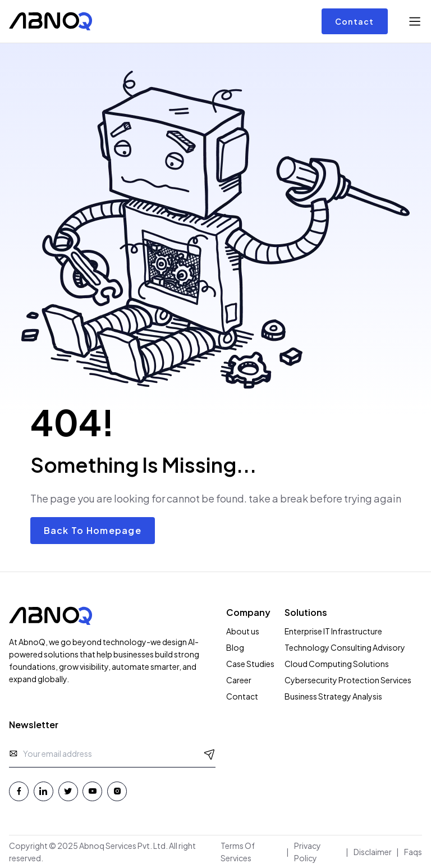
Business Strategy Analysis (333, 696)
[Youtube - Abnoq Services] (92, 791)
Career (239, 680)
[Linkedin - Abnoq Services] (43, 791)
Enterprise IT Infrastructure (333, 631)
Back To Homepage (93, 530)
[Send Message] (210, 754)
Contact (355, 21)
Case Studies (250, 664)
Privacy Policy (308, 852)
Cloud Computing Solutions (337, 664)
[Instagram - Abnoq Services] (117, 791)
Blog (235, 647)
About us (243, 631)
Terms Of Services (238, 852)
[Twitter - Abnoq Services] (68, 791)
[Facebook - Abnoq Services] (19, 791)
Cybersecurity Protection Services (348, 680)
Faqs (413, 852)
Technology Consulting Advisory (345, 647)
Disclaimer (373, 852)
